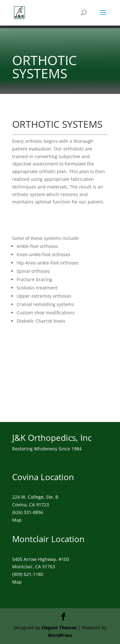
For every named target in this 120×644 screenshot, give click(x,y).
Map (17, 520)
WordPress (60, 635)
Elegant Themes (59, 628)
